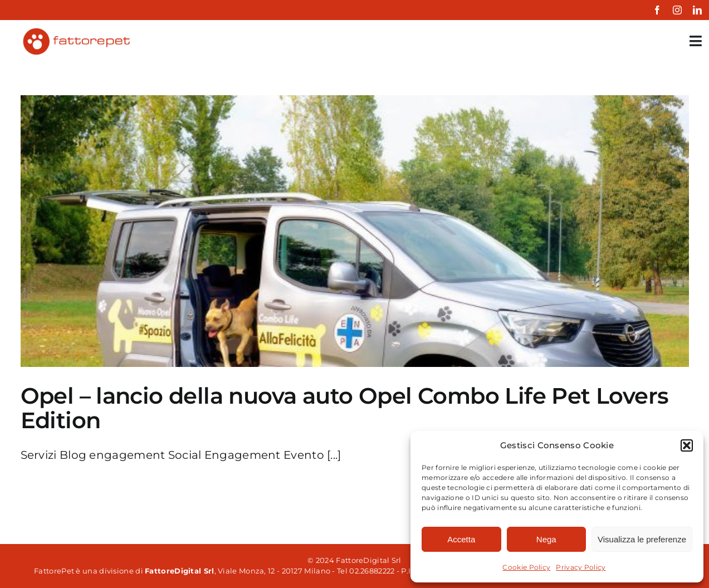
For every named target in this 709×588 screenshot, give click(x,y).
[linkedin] (697, 10)
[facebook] (657, 10)
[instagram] (677, 10)
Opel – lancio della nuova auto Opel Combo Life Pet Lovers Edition (345, 408)
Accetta (461, 539)
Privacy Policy (581, 567)
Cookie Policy (526, 567)
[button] (687, 445)
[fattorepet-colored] (76, 31)
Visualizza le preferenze (642, 539)
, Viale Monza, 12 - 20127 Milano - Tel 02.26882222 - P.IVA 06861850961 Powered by (332, 571)
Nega (546, 539)
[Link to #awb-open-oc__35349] (696, 41)
